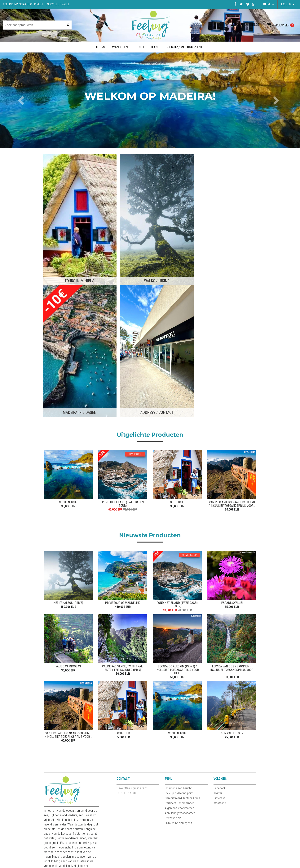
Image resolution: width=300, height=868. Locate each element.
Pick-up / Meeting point (179, 630)
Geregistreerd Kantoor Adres (183, 635)
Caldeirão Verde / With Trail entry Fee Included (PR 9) (123, 502)
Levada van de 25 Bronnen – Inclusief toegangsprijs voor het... (232, 504)
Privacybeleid (173, 654)
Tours (100, 47)
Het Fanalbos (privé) (68, 436)
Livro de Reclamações (179, 659)
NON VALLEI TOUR (232, 568)
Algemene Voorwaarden (180, 645)
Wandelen (120, 47)
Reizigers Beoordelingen (180, 640)
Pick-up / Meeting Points (185, 47)
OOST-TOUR (177, 334)
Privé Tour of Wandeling (123, 436)
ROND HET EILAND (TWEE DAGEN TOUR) (123, 335)
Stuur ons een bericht (178, 625)
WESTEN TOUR (68, 334)
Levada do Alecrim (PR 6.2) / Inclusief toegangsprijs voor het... (177, 504)
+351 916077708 (127, 630)
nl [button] (269, 4)
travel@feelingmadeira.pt (132, 625)
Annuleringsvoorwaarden (180, 650)
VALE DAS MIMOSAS (68, 500)
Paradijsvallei (232, 436)
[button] (287, 4)
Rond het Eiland (147, 47)
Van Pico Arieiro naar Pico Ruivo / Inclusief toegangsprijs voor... (232, 335)
